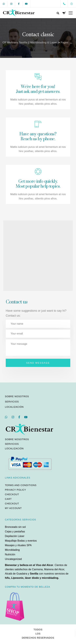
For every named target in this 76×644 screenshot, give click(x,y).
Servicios (12, 402)
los (38, 634)
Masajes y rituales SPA (18, 545)
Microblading (12, 550)
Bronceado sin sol (15, 527)
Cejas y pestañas (15, 532)
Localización (14, 407)
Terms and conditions (21, 485)
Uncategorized (13, 559)
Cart (8, 499)
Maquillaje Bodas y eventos (21, 541)
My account (13, 508)
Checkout (12, 494)
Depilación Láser (15, 536)
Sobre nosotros (17, 396)
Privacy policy (15, 490)
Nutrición (10, 554)
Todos (38, 630)
